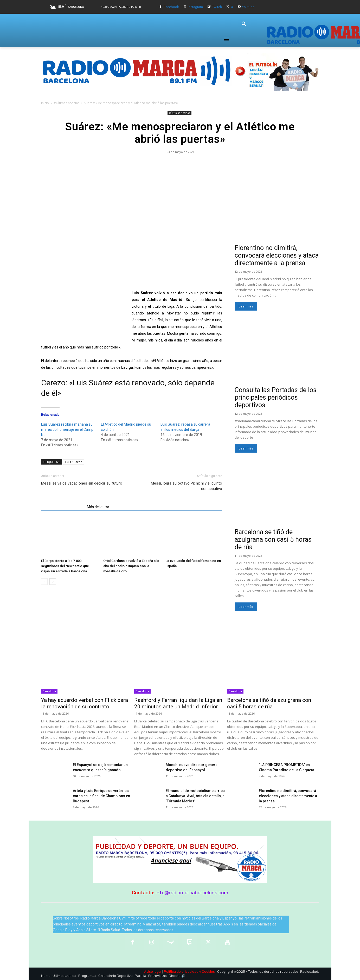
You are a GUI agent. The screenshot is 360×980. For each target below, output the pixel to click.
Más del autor (98, 507)
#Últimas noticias (67, 103)
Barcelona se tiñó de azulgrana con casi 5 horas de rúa (273, 539)
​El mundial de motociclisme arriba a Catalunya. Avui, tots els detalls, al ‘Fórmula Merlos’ (196, 796)
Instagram (195, 7)
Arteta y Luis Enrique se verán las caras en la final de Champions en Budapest (101, 796)
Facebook (171, 7)
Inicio (45, 103)
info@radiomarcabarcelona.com (192, 893)
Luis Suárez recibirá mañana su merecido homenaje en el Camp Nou (67, 429)
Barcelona (49, 691)
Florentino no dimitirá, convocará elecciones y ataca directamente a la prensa (277, 255)
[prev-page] (44, 582)
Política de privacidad (181, 972)
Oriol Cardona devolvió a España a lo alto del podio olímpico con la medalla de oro (131, 566)
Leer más (246, 306)
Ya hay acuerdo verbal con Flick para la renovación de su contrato (85, 703)
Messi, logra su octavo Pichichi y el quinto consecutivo (187, 486)
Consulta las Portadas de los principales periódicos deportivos (276, 397)
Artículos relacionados (62, 507)
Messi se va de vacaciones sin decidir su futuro (82, 483)
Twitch (217, 7)
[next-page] (53, 582)
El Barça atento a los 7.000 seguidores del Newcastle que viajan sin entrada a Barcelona (65, 566)
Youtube (248, 7)
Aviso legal (153, 972)
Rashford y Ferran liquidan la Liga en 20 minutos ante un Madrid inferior (178, 703)
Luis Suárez (74, 462)
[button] (244, 24)
